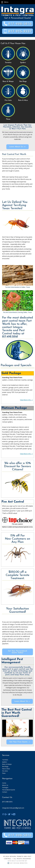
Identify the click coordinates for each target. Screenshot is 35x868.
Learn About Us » (22, 701)
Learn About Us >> (17, 147)
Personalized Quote (9, 790)
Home (4, 783)
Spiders (5, 762)
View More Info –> (26, 400)
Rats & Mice (6, 769)
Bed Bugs (5, 766)
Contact (5, 792)
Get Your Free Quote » (20, 742)
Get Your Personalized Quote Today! (17, 652)
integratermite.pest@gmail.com (13, 808)
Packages (5, 787)
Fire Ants (5, 771)
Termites (5, 760)
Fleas (4, 773)
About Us (5, 785)
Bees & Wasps (7, 764)
